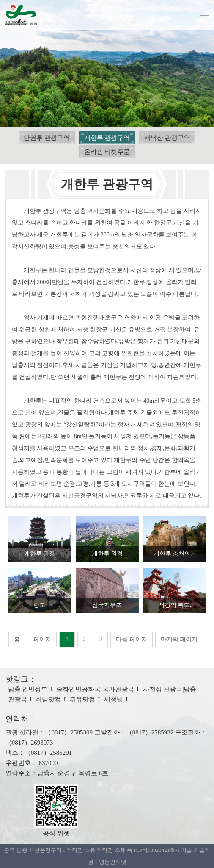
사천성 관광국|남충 (170, 689)
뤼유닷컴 (82, 699)
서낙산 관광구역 (167, 138)
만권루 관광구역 (47, 138)
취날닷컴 (48, 699)
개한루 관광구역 (107, 138)
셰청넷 (114, 699)
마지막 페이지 (179, 639)
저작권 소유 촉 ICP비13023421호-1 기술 (144, 850)
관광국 (18, 699)
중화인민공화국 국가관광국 (95, 689)
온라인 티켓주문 (107, 152)
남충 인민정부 (28, 689)
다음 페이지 (132, 639)
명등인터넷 (113, 862)
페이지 (42, 639)
